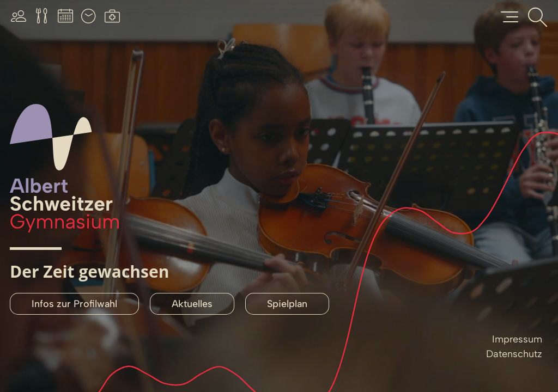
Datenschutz (514, 354)
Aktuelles (192, 304)
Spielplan (287, 304)
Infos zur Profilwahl (74, 304)
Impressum (517, 339)
